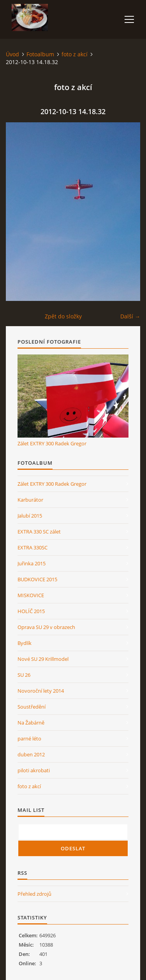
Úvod (12, 54)
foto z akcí (75, 54)
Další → (130, 316)
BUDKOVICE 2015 (37, 579)
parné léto (29, 738)
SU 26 (24, 675)
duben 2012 (31, 754)
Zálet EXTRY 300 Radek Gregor (52, 443)
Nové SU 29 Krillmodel (43, 659)
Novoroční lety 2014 (41, 691)
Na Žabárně (31, 723)
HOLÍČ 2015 (31, 611)
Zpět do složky (63, 316)
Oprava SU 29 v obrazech (46, 627)
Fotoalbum (40, 54)
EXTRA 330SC (33, 547)
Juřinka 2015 (32, 563)
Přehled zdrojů (34, 894)
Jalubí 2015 (30, 516)
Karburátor (30, 500)
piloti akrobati (34, 770)
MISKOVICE (31, 595)
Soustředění (32, 707)
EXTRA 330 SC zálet (39, 532)
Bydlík (25, 643)
